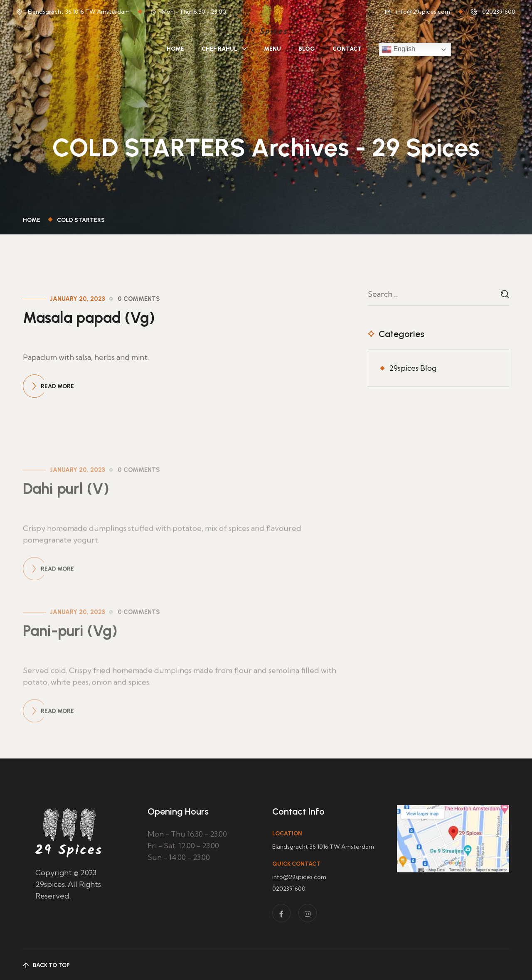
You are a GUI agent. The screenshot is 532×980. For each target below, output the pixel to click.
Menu (272, 49)
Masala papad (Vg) (89, 318)
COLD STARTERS (81, 220)
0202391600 (499, 12)
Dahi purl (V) (66, 530)
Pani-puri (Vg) (70, 672)
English (398, 49)
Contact (347, 49)
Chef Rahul (219, 49)
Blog (307, 49)
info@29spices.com (423, 12)
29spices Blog (413, 368)
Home (175, 49)
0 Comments (139, 299)
